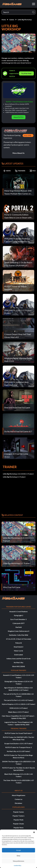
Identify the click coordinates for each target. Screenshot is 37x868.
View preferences (18, 861)
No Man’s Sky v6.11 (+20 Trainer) (18, 751)
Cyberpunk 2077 (19, 623)
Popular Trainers (18, 816)
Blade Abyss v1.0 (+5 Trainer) (18, 712)
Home (4, 20)
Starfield (19, 627)
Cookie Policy (18, 865)
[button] (34, 832)
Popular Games (19, 812)
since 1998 (27, 135)
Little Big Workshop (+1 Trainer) (14, 477)
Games (12, 20)
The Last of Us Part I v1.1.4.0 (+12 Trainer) (19, 700)
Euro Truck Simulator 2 (18, 619)
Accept (19, 850)
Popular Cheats (18, 824)
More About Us (18, 153)
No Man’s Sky (19, 662)
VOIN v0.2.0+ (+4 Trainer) (19, 708)
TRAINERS (20, 171)
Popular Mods (18, 820)
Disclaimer (19, 803)
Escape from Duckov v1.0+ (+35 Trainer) (19, 743)
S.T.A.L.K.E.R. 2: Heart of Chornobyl (19, 639)
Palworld (19, 643)
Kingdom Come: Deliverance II (19, 631)
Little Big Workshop (25, 20)
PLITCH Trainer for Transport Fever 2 (18, 747)
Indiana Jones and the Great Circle (18, 659)
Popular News (19, 828)
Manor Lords (18, 651)
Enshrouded (19, 655)
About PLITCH (18, 117)
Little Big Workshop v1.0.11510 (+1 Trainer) (18, 474)
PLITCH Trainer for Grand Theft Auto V (18, 733)
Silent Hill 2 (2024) (18, 666)
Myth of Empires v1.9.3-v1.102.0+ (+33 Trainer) (19, 704)
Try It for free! (26, 73)
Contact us (19, 799)
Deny (18, 856)
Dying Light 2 (19, 615)
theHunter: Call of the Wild (19, 635)
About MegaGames (19, 795)
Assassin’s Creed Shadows (18, 611)
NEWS (7, 171)
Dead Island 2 (18, 647)
